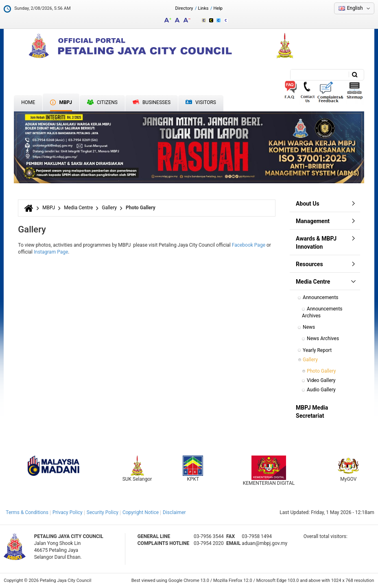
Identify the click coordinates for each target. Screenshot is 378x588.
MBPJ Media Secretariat (312, 412)
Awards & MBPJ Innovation (316, 243)
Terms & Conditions (27, 512)
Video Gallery (321, 380)
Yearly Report (317, 350)
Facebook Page (249, 245)
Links (203, 8)
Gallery (109, 208)
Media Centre (78, 208)
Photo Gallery (321, 371)
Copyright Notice (141, 512)
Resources (309, 264)
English (355, 8)
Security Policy (103, 512)
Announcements (320, 297)
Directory (184, 8)
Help (218, 8)
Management (313, 221)
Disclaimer (174, 512)
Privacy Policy (68, 512)
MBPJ (49, 208)
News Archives (323, 338)
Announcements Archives (323, 312)
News (309, 327)
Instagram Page (51, 252)
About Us (308, 204)
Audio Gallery (321, 390)
